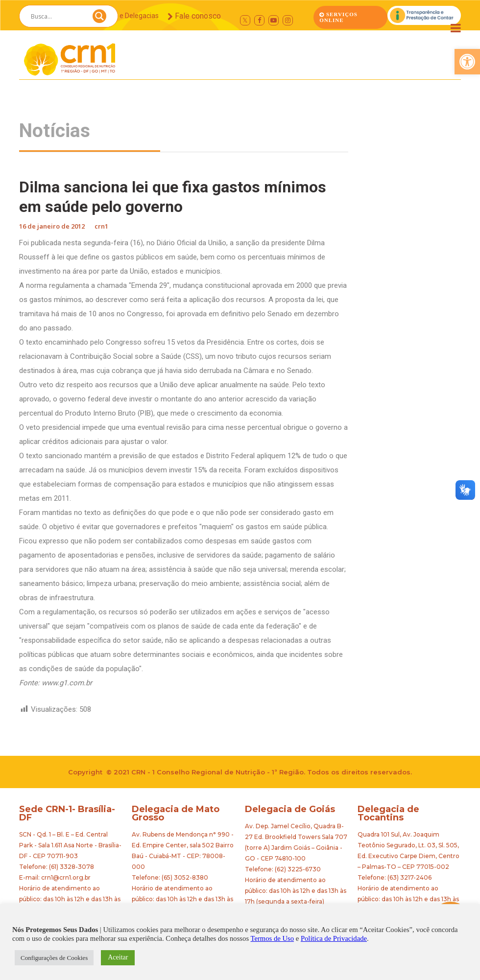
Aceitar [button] (118, 957)
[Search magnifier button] (99, 19)
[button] (467, 62)
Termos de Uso (273, 938)
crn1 (101, 226)
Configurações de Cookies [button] (54, 958)
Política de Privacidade (334, 938)
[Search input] (57, 16)
